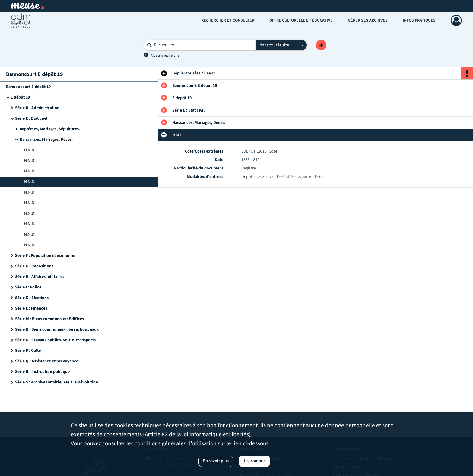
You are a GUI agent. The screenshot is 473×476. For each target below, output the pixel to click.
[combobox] (281, 45)
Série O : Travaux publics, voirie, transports (55, 340)
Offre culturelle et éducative (301, 20)
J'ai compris (254, 461)
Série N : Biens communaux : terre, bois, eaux (57, 329)
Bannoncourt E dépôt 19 (28, 87)
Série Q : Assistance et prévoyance (47, 361)
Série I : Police (28, 287)
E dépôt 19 (20, 97)
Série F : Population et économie (45, 256)
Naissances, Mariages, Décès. (46, 140)
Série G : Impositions (34, 266)
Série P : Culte (28, 351)
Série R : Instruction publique (42, 372)
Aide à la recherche (165, 56)
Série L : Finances (31, 308)
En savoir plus (216, 461)
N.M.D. (30, 150)
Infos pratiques (419, 20)
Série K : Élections (32, 298)
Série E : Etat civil (31, 118)
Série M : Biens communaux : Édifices (49, 319)
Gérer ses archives (368, 20)
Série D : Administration (37, 108)
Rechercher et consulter (228, 20)
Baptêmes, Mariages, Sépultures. (50, 129)
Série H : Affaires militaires (40, 277)
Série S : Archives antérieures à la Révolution (57, 382)
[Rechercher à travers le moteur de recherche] (203, 45)
